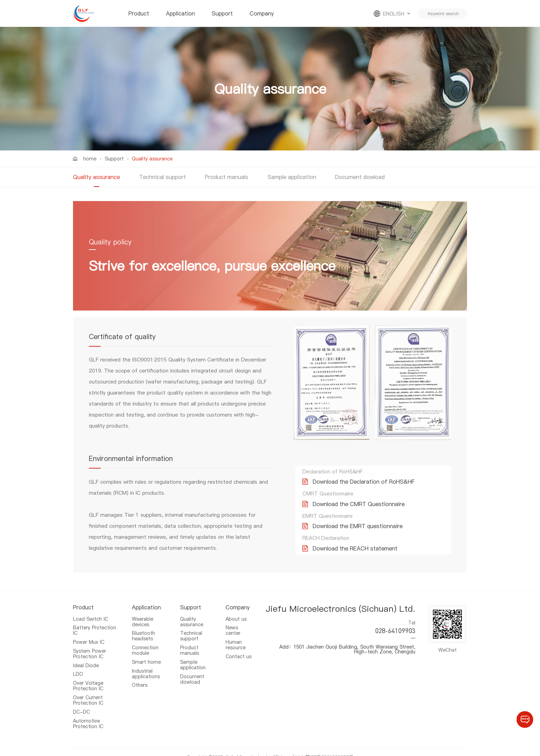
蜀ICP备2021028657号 (329, 746)
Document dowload (360, 177)
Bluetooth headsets (143, 633)
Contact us (238, 652)
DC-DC (81, 703)
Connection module (145, 647)
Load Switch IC (91, 618)
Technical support (163, 177)
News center (233, 629)
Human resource (236, 642)
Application (180, 13)
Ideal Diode (86, 661)
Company (262, 13)
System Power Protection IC (90, 650)
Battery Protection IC (95, 629)
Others (140, 678)
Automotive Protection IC (88, 714)
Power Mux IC (89, 639)
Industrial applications (146, 668)
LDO (78, 669)
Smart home (146, 657)
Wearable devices (143, 621)
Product (139, 13)
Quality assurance (96, 177)
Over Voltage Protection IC (88, 679)
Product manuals (227, 177)
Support (222, 13)
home (90, 159)
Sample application (292, 177)
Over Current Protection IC (88, 692)
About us (236, 618)
